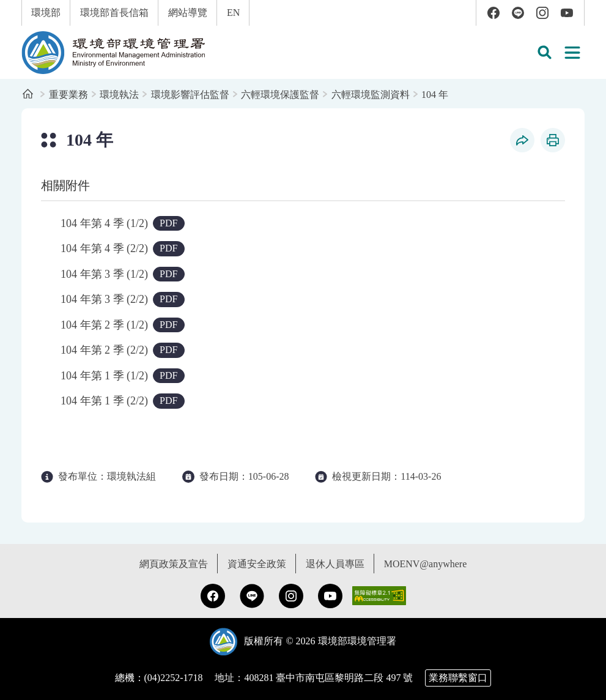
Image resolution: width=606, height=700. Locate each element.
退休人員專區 (335, 564)
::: (8, 7)
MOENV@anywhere (426, 564)
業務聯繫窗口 (458, 678)
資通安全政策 (257, 564)
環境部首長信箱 (114, 13)
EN (233, 13)
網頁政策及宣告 (174, 564)
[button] (544, 53)
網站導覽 (188, 13)
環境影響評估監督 (190, 95)
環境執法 (119, 95)
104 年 (435, 95)
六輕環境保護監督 (280, 95)
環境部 (46, 13)
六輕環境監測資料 (371, 95)
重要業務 (68, 95)
